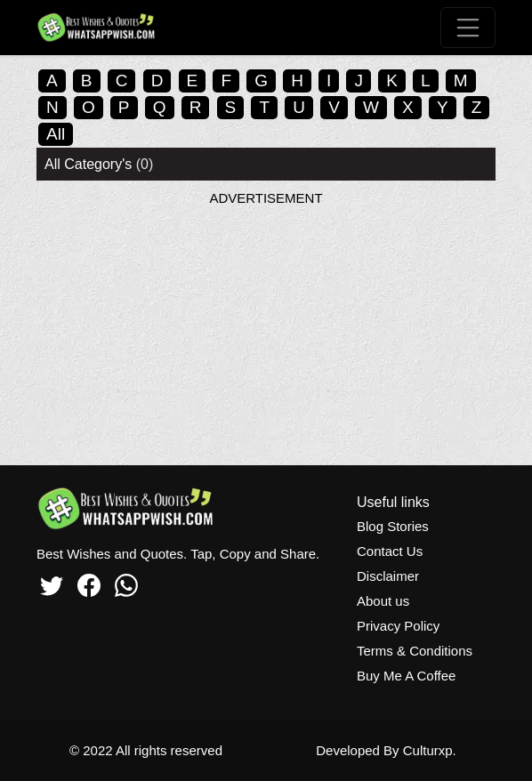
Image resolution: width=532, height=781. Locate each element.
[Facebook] (89, 582)
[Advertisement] (266, 332)
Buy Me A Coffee (406, 676)
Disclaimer (388, 576)
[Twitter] (52, 582)
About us (383, 601)
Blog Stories (393, 526)
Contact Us (390, 551)
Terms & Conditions (415, 651)
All (56, 134)
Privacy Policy (398, 626)
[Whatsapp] (126, 582)
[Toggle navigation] (468, 28)
